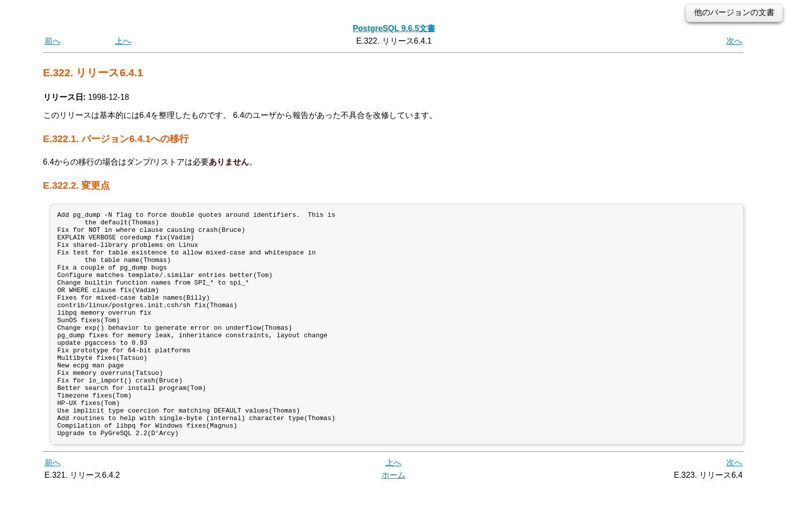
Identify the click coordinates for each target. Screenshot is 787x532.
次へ (734, 41)
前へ (53, 41)
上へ (123, 41)
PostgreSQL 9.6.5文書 (394, 28)
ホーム (393, 521)
